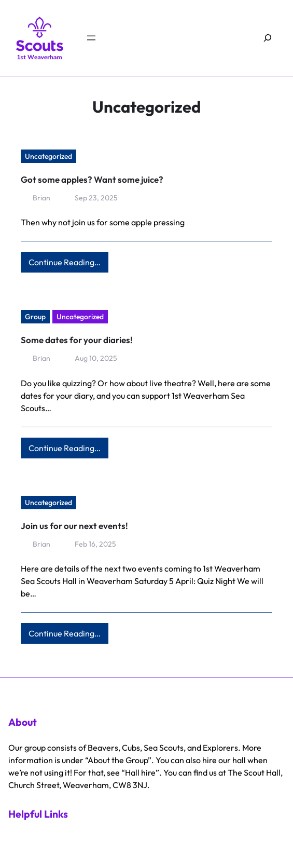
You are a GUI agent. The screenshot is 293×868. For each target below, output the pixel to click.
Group (35, 317)
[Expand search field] (268, 38)
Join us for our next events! (74, 526)
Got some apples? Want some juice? (92, 179)
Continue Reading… (68, 265)
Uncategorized (48, 156)
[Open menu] (91, 38)
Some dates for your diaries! (77, 340)
